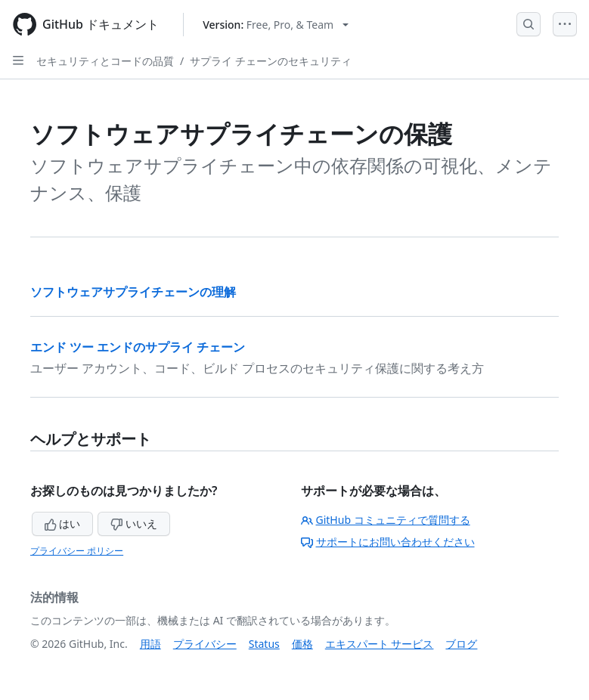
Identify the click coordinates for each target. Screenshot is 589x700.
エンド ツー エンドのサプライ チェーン (138, 347)
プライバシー (205, 644)
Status (264, 644)
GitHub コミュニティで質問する (386, 520)
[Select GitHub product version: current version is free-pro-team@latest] (276, 25)
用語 (150, 644)
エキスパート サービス (380, 644)
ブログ (461, 644)
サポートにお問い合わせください (388, 542)
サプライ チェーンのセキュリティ (271, 61)
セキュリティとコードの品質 (105, 61)
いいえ (134, 523)
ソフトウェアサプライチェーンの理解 (133, 292)
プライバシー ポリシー (77, 551)
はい (63, 523)
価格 (302, 644)
